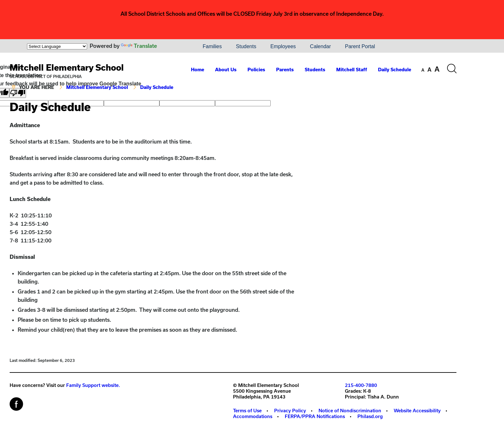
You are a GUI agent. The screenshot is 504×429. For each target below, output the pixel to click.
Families (212, 46)
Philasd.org (370, 416)
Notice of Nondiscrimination (350, 411)
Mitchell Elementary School (67, 67)
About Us (226, 70)
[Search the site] (452, 69)
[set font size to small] (423, 70)
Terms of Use (247, 411)
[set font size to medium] (429, 70)
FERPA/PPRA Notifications (315, 416)
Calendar (320, 46)
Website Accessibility (417, 411)
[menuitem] (174, 47)
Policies (256, 70)
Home (198, 70)
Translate (139, 46)
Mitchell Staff (352, 70)
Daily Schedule (395, 70)
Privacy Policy (290, 411)
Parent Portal (360, 46)
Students (246, 46)
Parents (285, 70)
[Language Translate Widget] (57, 46)
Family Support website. (93, 385)
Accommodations (253, 416)
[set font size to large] (437, 69)
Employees (283, 46)
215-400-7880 (361, 385)
